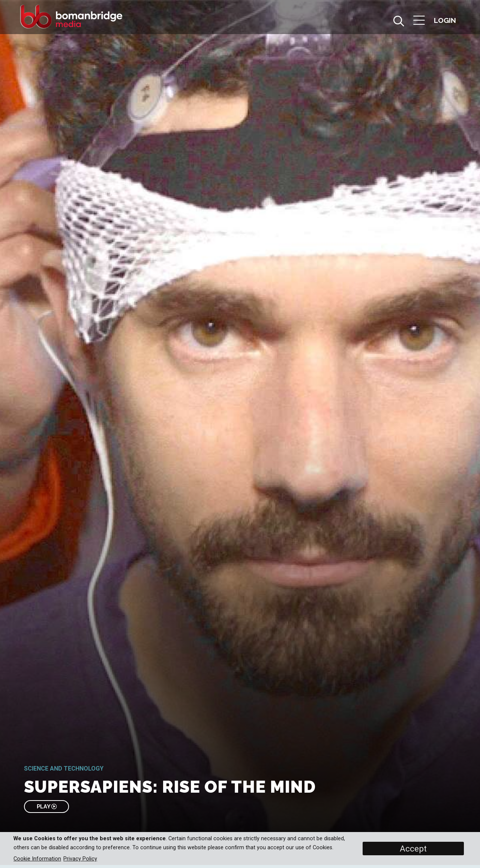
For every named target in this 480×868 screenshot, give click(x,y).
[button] (419, 21)
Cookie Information (37, 859)
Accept (413, 849)
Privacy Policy (80, 859)
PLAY (47, 806)
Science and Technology (64, 768)
